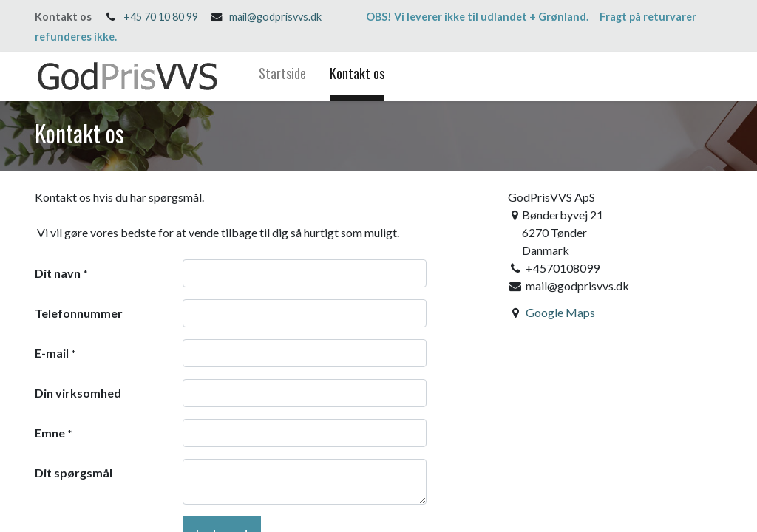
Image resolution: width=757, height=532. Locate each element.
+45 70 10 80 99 (161, 17)
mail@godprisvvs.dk (275, 17)
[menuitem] (282, 76)
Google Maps (560, 312)
